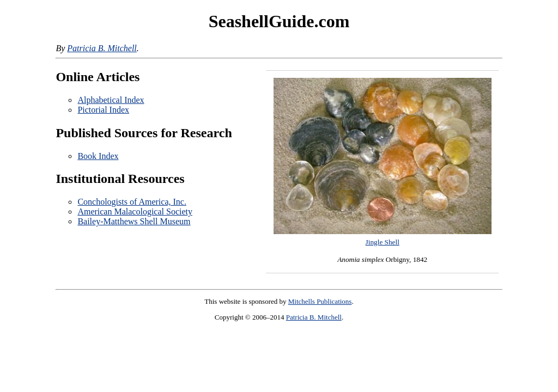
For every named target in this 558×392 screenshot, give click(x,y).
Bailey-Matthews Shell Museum (134, 221)
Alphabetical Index (111, 100)
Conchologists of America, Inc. (132, 202)
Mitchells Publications (320, 301)
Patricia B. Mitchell (102, 48)
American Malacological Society (135, 212)
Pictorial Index (103, 110)
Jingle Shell (383, 242)
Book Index (98, 156)
